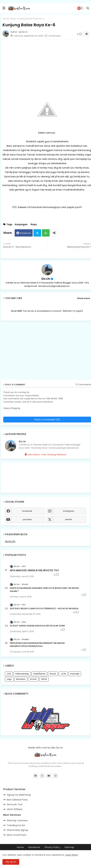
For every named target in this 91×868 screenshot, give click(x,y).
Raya (13, 19)
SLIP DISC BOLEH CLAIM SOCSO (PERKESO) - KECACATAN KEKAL (44, 609)
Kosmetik (75, 674)
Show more (84, 298)
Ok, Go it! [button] (11, 862)
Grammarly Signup (17, 830)
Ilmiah (53, 674)
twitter (69, 519)
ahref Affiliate (15, 809)
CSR (9, 674)
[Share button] (54, 233)
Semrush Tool (15, 804)
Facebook (26, 233)
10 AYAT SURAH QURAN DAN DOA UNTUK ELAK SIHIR (37, 626)
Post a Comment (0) (47, 419)
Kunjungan (21, 224)
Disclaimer (34, 847)
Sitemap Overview (17, 820)
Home (6, 19)
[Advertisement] (46, 351)
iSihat (44, 679)
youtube (27, 519)
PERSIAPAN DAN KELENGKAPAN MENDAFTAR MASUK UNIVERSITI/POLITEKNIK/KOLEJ (37, 645)
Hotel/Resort (39, 674)
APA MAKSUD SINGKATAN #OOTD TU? (34, 570)
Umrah (33, 679)
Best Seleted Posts (17, 800)
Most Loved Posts (17, 835)
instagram (69, 511)
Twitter (37, 233)
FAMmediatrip (22, 674)
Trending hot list (16, 825)
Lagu (9, 679)
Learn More (72, 855)
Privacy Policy (52, 847)
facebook (27, 511)
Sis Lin (46, 279)
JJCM (63, 674)
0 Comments (83, 385)
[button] (88, 8)
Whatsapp (46, 233)
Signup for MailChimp (19, 795)
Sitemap (69, 847)
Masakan (21, 679)
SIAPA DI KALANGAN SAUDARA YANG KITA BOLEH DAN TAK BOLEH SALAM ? (44, 590)
